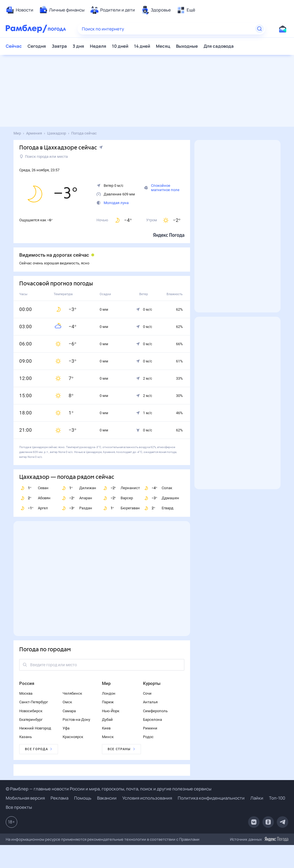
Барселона (152, 720)
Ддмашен (161, 498)
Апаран (76, 498)
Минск (108, 737)
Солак (158, 488)
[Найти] (260, 29)
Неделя (98, 46)
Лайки (257, 798)
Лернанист (121, 488)
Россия (27, 683)
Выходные (187, 46)
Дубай (107, 720)
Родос (148, 737)
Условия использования (147, 798)
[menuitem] (20, 10)
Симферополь (155, 711)
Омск (67, 702)
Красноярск (73, 737)
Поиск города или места (44, 156)
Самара (69, 711)
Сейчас (14, 46)
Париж (108, 702)
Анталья (150, 702)
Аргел (34, 508)
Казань (26, 737)
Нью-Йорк (111, 711)
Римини (150, 728)
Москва (26, 693)
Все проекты (19, 807)
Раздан (76, 508)
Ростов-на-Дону (76, 720)
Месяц (163, 46)
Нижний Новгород (35, 728)
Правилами (189, 839)
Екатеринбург (31, 720)
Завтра (59, 46)
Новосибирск (31, 711)
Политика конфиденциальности (211, 798)
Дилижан (78, 488)
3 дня (78, 46)
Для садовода (219, 46)
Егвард (158, 508)
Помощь (83, 798)
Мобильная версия (25, 798)
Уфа (66, 728)
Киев (106, 728)
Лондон (109, 693)
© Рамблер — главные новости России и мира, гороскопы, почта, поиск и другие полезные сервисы (109, 789)
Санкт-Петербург (34, 702)
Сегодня (37, 46)
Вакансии (107, 798)
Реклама (59, 798)
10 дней (120, 46)
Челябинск (72, 693)
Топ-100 (277, 798)
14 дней (142, 46)
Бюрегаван (121, 508)
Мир (106, 683)
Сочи (147, 693)
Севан (34, 488)
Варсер (117, 498)
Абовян (35, 498)
